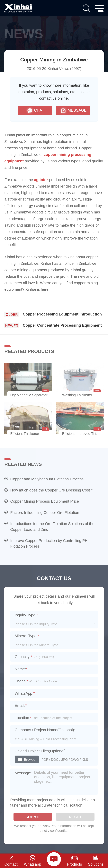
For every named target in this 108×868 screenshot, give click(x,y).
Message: (24, 773)
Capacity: (23, 657)
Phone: (21, 681)
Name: (21, 669)
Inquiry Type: (26, 615)
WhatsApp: (25, 693)
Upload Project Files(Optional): (41, 751)
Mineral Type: (27, 636)
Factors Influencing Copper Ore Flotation (45, 513)
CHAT (35, 110)
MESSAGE (73, 110)
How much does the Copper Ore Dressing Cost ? (52, 490)
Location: (23, 718)
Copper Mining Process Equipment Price (45, 501)
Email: (21, 705)
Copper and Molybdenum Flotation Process (47, 479)
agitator (41, 180)
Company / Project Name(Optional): (45, 730)
